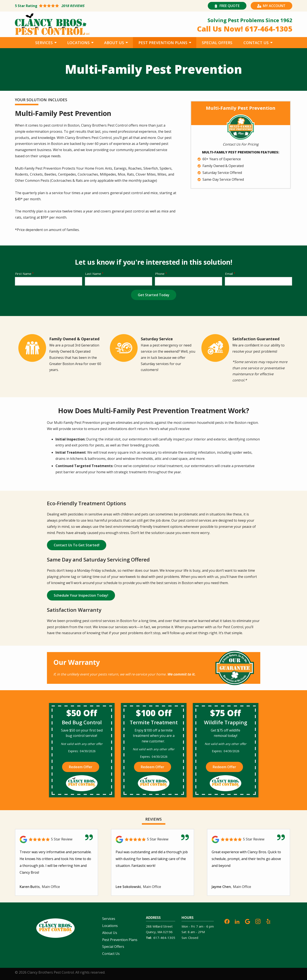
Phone (160, 274)
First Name (23, 274)
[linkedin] (237, 921)
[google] (247, 921)
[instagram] (258, 921)
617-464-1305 (164, 938)
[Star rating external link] (84, 6)
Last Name (93, 274)
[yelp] (268, 921)
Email (229, 274)
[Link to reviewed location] (57, 839)
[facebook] (227, 921)
